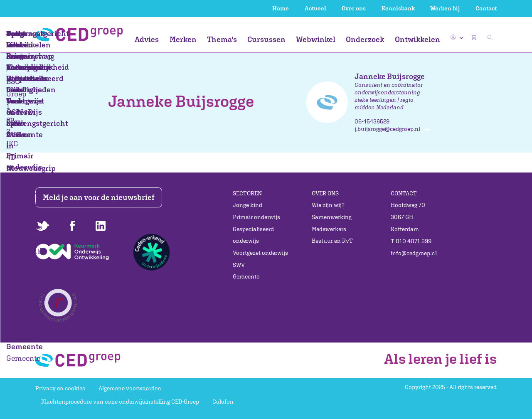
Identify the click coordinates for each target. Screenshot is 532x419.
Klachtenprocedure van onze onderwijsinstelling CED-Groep (120, 402)
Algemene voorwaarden (130, 388)
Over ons (354, 8)
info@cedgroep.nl (414, 253)
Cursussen (266, 39)
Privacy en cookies (60, 388)
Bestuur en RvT (332, 241)
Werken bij (445, 8)
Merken (183, 39)
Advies (147, 39)
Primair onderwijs (256, 217)
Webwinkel (316, 39)
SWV (239, 265)
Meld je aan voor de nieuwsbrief (101, 197)
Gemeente (246, 276)
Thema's (222, 39)
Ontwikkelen (417, 39)
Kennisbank (398, 8)
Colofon (223, 402)
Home (281, 8)
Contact (486, 8)
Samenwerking (332, 217)
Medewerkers (329, 229)
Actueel (315, 8)
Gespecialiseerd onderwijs (253, 235)
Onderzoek (365, 39)
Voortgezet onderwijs (260, 253)
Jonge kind (248, 205)
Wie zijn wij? (328, 205)
